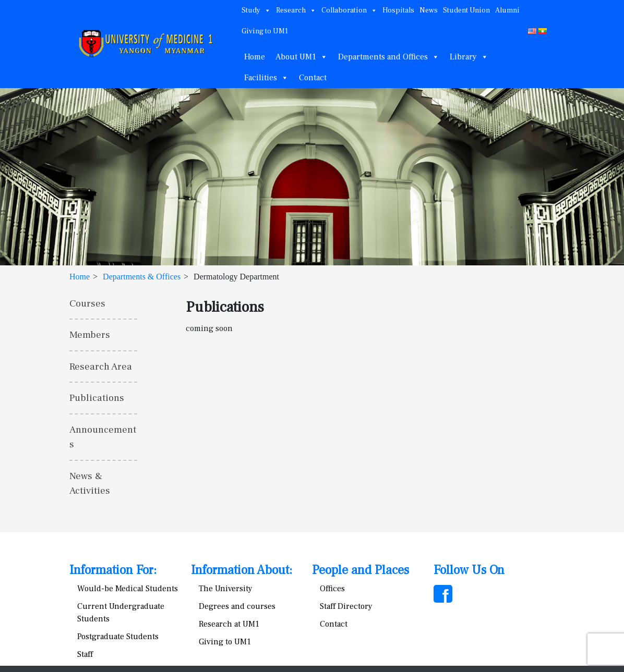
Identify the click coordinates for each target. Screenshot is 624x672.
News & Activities (90, 484)
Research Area (101, 366)
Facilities (266, 78)
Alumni (507, 10)
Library (469, 57)
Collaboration (349, 10)
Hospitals (398, 10)
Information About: (242, 570)
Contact (313, 78)
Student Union (466, 10)
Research (296, 10)
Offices (332, 589)
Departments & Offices (142, 277)
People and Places (361, 570)
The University (226, 589)
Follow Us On (469, 570)
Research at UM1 (229, 624)
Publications (97, 398)
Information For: (113, 570)
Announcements (103, 437)
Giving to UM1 (265, 31)
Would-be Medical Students (128, 589)
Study (256, 10)
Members (90, 335)
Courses (87, 303)
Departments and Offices (389, 57)
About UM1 (302, 57)
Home (255, 57)
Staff (85, 654)
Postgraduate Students (118, 637)
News (429, 10)
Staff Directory (346, 606)
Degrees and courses (237, 606)
